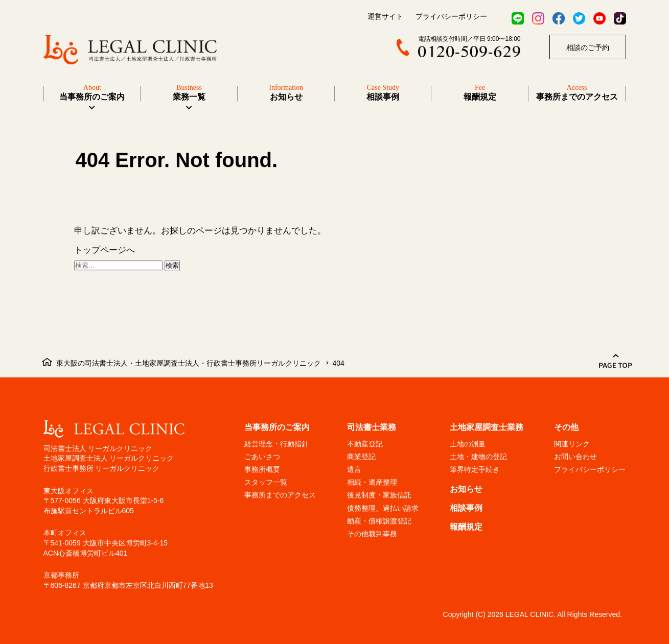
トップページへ (105, 251)
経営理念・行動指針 (276, 444)
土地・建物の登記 (478, 457)
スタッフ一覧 (266, 482)
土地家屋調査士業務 (487, 427)
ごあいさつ (262, 457)
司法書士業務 (372, 427)
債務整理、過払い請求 (383, 508)
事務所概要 (262, 469)
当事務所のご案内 (92, 92)
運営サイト (385, 16)
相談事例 (466, 508)
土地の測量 (468, 444)
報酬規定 (466, 527)
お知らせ (466, 489)
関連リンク (572, 444)
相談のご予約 (588, 47)
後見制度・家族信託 (379, 495)
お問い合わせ (575, 457)
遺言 (354, 469)
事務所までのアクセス (280, 495)
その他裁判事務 (372, 534)
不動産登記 (365, 444)
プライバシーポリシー (451, 16)
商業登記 (361, 457)
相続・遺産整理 (372, 482)
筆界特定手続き (475, 469)
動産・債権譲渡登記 (379, 521)
